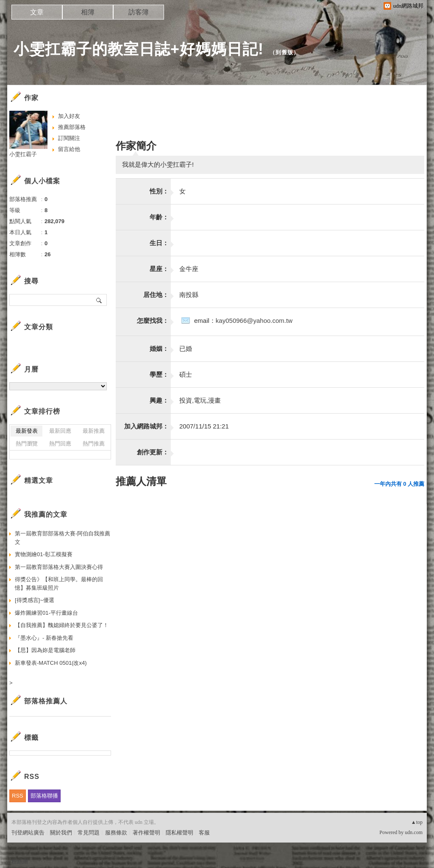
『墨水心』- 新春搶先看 (44, 638)
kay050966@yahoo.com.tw (254, 321)
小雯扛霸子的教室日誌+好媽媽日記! (139, 49)
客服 (204, 833)
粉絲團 (20, 861)
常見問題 (89, 833)
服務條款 (116, 833)
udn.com (414, 832)
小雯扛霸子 (23, 154)
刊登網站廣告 (28, 833)
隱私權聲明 (179, 833)
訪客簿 (139, 12)
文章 (37, 12)
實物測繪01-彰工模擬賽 (44, 554)
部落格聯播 (44, 796)
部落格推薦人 (46, 701)
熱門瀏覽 (27, 444)
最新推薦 (94, 431)
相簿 (88, 12)
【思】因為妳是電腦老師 (45, 650)
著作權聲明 (146, 833)
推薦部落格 (72, 127)
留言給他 (69, 149)
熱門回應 (60, 444)
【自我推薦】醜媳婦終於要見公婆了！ (62, 625)
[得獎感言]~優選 (35, 600)
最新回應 (60, 431)
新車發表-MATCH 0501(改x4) (51, 663)
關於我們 (61, 833)
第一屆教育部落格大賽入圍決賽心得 (59, 567)
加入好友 (69, 116)
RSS (18, 796)
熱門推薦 (94, 444)
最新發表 (27, 431)
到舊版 (284, 52)
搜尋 (99, 300)
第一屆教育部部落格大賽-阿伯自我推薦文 (63, 538)
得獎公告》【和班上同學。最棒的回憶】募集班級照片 (59, 584)
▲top (417, 822)
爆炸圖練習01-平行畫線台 (46, 613)
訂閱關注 (69, 138)
